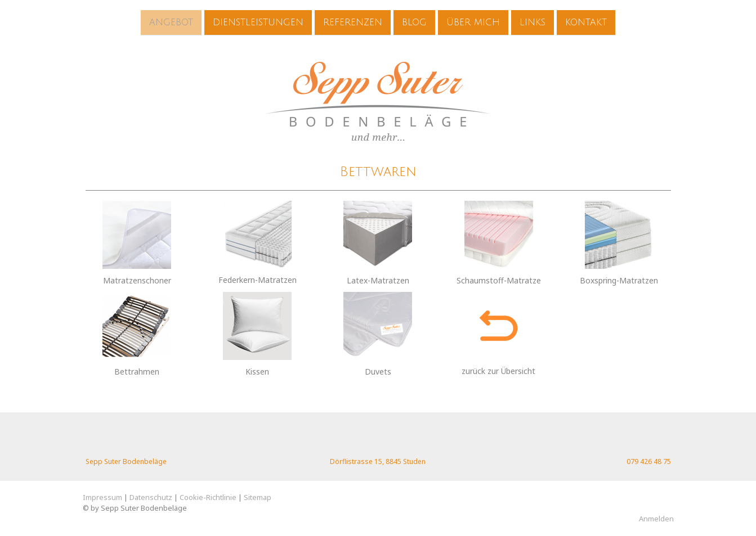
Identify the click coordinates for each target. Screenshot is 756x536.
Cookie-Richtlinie (208, 497)
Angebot (171, 22)
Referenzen (353, 22)
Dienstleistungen (258, 22)
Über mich (473, 22)
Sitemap (258, 497)
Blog (414, 22)
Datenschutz (151, 497)
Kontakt (586, 22)
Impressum (102, 497)
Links (533, 22)
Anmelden (656, 519)
